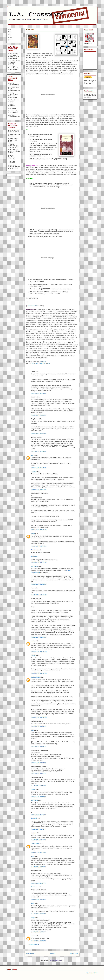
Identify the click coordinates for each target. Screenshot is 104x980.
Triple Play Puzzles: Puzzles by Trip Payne (14, 167)
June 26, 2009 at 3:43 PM (38, 840)
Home (52, 953)
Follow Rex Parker (32, 306)
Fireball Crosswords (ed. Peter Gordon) (14, 146)
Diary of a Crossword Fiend (14, 84)
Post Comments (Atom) (56, 960)
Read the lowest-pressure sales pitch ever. (90, 82)
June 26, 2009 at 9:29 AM (38, 468)
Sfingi (33, 918)
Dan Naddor (34, 364)
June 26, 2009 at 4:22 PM (38, 867)
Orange (33, 471)
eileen (33, 534)
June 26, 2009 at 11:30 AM (39, 595)
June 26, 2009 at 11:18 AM (39, 584)
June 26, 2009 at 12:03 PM (39, 652)
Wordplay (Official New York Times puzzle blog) (13, 95)
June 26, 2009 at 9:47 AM (38, 489)
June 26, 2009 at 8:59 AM (38, 433)
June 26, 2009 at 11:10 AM (39, 562)
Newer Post (30, 953)
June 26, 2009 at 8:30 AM (38, 393)
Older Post (74, 953)
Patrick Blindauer (11, 105)
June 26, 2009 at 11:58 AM (39, 637)
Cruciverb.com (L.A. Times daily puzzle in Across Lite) (14, 56)
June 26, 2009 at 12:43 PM (39, 673)
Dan (32, 455)
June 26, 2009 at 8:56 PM (38, 932)
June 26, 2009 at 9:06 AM (38, 451)
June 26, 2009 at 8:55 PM (38, 914)
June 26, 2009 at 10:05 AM (39, 530)
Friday (40, 364)
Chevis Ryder (35, 844)
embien (33, 833)
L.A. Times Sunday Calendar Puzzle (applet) (14, 68)
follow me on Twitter (92, 973)
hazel (33, 856)
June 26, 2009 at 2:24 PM (38, 815)
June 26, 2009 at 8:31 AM (38, 415)
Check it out (34, 556)
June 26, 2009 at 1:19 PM (38, 763)
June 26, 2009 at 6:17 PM (38, 883)
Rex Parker (46, 364)
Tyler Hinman (12, 108)
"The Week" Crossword (12, 162)
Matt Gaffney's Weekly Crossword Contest (14, 152)
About (10, 32)
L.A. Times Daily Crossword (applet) (14, 62)
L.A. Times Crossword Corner (14, 116)
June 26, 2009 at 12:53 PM (39, 717)
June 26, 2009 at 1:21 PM (38, 773)
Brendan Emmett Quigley (13, 101)
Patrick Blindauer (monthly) (11, 157)
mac (32, 730)
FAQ (9, 35)
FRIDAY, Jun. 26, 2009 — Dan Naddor (43, 33)
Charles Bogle (35, 677)
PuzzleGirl (34, 819)
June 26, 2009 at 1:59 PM (38, 797)
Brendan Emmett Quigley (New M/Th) (13, 140)
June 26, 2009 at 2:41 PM (38, 829)
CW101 (10, 37)
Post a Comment (34, 945)
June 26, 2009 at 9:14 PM (38, 941)
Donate (10, 40)
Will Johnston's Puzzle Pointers (14, 131)
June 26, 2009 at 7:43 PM (38, 899)
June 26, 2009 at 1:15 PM (38, 726)
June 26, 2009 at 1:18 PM (38, 746)
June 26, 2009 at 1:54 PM (38, 786)
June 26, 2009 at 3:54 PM (38, 852)
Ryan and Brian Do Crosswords (13, 112)
